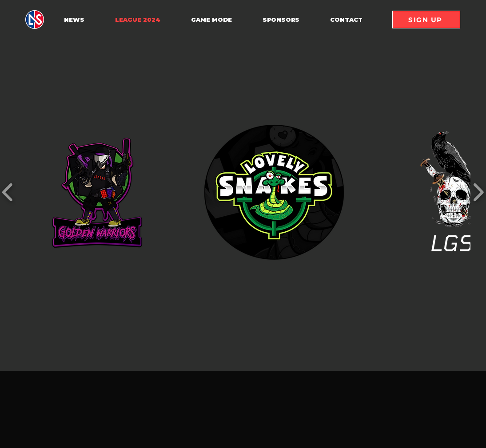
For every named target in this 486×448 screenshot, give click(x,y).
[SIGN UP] (426, 20)
